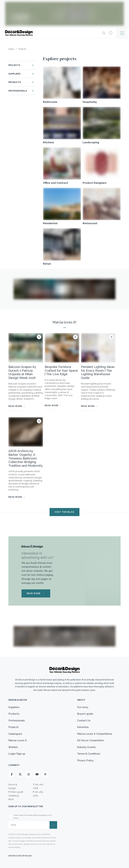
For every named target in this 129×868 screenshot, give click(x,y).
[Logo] (51, 33)
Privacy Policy (85, 760)
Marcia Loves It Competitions (95, 734)
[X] (20, 774)
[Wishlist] (111, 33)
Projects (14, 65)
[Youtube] (37, 774)
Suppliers (14, 74)
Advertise (83, 727)
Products (15, 82)
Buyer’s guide (85, 714)
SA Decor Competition (91, 740)
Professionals (18, 91)
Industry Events (86, 747)
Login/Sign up (17, 754)
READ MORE (36, 593)
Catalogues (15, 734)
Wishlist (13, 747)
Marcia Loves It (18, 740)
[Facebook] (12, 774)
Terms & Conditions (89, 754)
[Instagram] (29, 774)
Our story (83, 707)
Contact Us (84, 721)
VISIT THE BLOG (64, 512)
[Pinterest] (45, 774)
